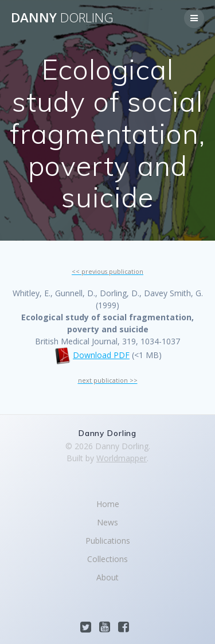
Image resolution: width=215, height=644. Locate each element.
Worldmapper (122, 458)
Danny (62, 18)
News (107, 522)
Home (108, 504)
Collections (107, 559)
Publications (108, 541)
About (107, 577)
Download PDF (101, 355)
